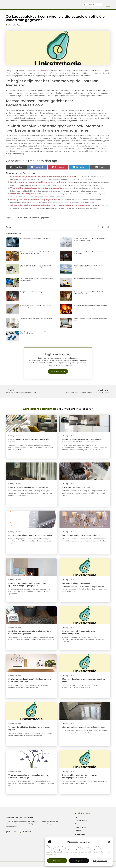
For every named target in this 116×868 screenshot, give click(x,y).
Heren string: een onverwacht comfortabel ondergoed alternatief (88, 293)
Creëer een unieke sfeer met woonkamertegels (36, 319)
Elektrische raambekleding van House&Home (28, 488)
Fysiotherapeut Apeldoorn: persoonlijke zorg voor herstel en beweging (37, 333)
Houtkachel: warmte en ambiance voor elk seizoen (91, 306)
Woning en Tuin (14, 26)
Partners (78, 831)
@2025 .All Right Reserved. (21, 840)
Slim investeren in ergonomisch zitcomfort (88, 279)
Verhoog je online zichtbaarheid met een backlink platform (90, 320)
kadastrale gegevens (41, 218)
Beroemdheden (80, 828)
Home (77, 818)
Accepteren (57, 861)
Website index (80, 835)
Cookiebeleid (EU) (81, 821)
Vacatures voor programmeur (25, 194)
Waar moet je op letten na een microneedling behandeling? (36, 307)
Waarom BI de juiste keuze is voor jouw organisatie (36, 189)
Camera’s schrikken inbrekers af (76, 584)
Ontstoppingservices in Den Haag (77, 488)
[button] (109, 842)
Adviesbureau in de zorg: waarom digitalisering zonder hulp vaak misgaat (89, 240)
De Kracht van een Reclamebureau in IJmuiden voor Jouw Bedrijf (91, 253)
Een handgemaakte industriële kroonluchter (81, 536)
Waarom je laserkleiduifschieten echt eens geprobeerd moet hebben (88, 267)
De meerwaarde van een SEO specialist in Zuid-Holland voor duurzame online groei (36, 267)
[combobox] (92, 5)
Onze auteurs (80, 824)
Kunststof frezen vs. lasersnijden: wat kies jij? (35, 239)
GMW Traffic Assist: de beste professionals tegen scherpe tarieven (37, 280)
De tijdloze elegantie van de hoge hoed (33, 292)
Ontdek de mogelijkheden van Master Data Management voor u (43, 177)
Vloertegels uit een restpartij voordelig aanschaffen (84, 728)
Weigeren (79, 861)
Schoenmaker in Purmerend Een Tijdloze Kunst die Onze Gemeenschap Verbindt (37, 253)
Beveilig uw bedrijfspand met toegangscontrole (35, 200)
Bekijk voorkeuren (100, 861)
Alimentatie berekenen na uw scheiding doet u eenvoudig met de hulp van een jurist (54, 206)
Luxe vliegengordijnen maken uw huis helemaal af (30, 536)
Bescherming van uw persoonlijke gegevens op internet (39, 183)
